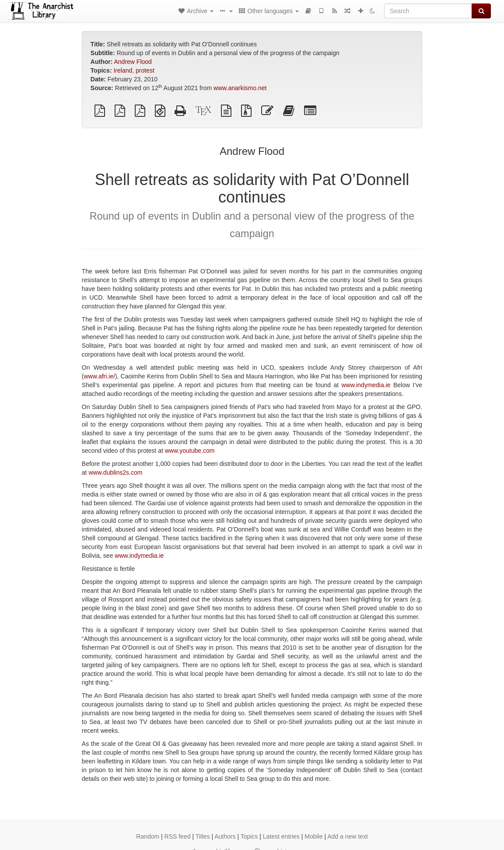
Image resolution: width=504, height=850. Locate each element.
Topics (249, 836)
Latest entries (281, 836)
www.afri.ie (99, 376)
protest (145, 70)
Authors (225, 836)
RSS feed (178, 836)
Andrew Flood (133, 62)
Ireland (123, 70)
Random (148, 836)
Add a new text (348, 836)
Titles (203, 836)
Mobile (313, 836)
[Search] (428, 11)
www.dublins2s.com (115, 472)
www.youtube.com (190, 451)
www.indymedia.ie (366, 385)
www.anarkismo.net (240, 88)
